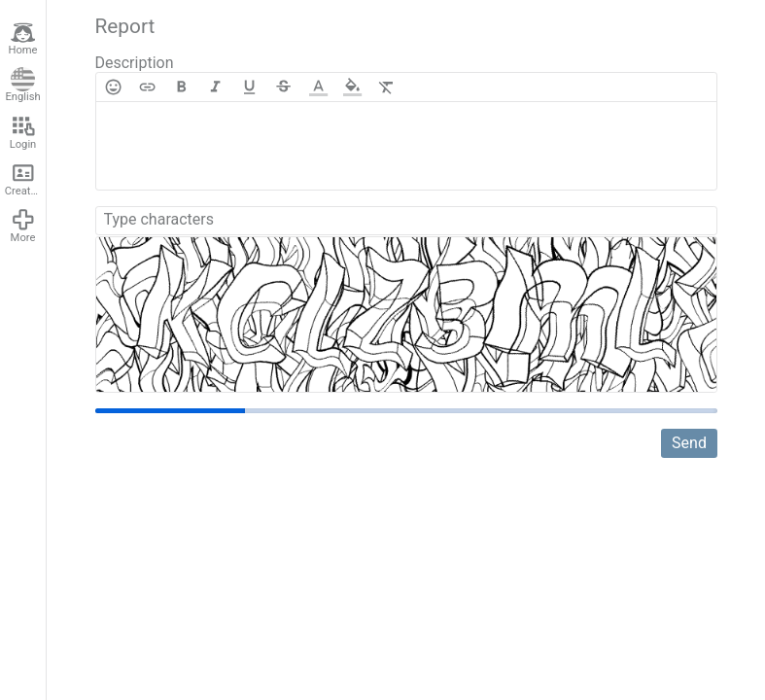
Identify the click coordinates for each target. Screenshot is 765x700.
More (23, 226)
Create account (25, 179)
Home (22, 39)
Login (23, 132)
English (22, 86)
